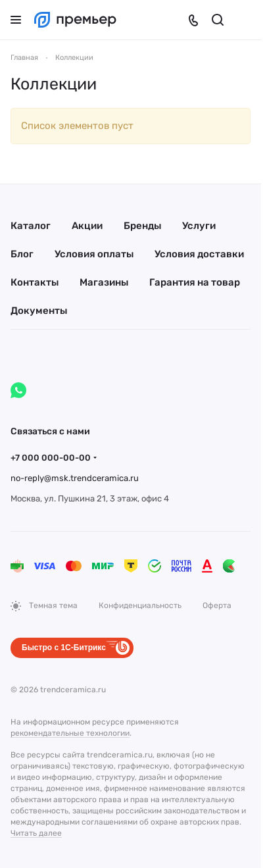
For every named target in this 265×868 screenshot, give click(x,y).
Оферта (217, 605)
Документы (39, 311)
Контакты (35, 282)
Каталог (31, 226)
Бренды (142, 226)
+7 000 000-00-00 (51, 458)
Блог (22, 254)
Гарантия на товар (195, 282)
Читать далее (36, 833)
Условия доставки (199, 254)
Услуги (199, 226)
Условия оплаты (94, 254)
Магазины (104, 282)
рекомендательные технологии (70, 733)
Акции (87, 226)
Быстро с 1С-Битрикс (64, 648)
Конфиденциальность (140, 605)
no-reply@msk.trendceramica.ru (75, 478)
